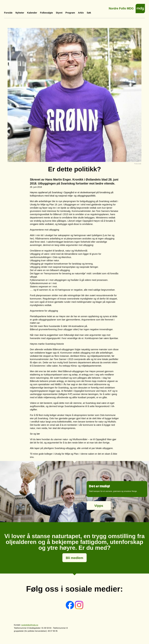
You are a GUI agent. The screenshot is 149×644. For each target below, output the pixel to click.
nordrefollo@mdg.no (30, 625)
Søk (89, 13)
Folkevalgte (46, 13)
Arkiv (81, 13)
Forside (8, 13)
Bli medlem (74, 558)
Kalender (32, 13)
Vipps (99, 506)
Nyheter (20, 13)
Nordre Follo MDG (121, 8)
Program (70, 13)
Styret (59, 13)
